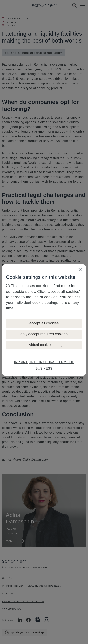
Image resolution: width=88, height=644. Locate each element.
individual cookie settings (44, 345)
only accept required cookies (44, 334)
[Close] (80, 269)
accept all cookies (44, 323)
